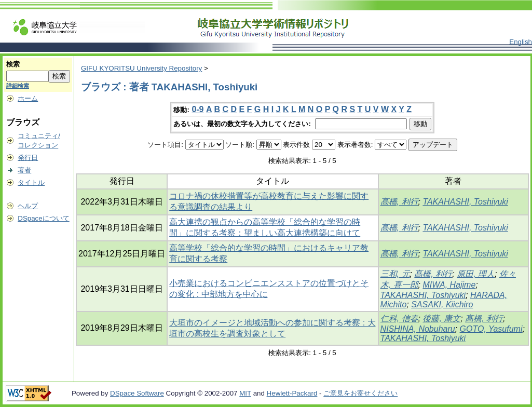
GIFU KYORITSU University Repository (141, 68)
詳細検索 (18, 86)
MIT (245, 393)
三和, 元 (395, 274)
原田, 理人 (476, 274)
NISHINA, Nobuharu (418, 329)
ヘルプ (28, 206)
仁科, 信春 (399, 318)
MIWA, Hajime (449, 285)
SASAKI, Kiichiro (442, 304)
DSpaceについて (43, 218)
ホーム (28, 98)
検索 (13, 64)
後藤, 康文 (441, 318)
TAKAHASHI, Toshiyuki (465, 202)
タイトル (31, 182)
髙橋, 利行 (399, 202)
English (521, 42)
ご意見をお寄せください (360, 393)
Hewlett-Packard (292, 393)
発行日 (28, 158)
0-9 (197, 109)
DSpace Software (137, 393)
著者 (24, 170)
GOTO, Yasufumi (491, 329)
